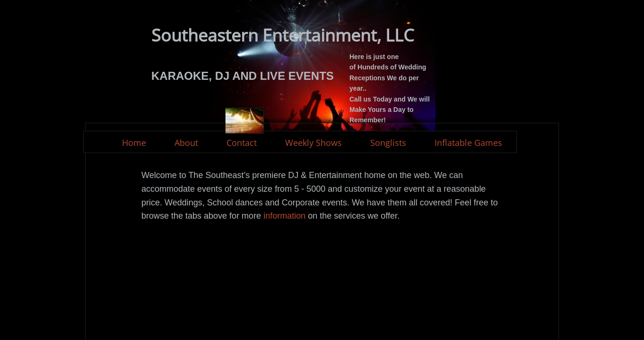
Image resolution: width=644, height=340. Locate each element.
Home (134, 143)
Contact (242, 143)
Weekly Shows (313, 143)
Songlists (388, 143)
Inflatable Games (468, 143)
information (283, 216)
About (186, 143)
